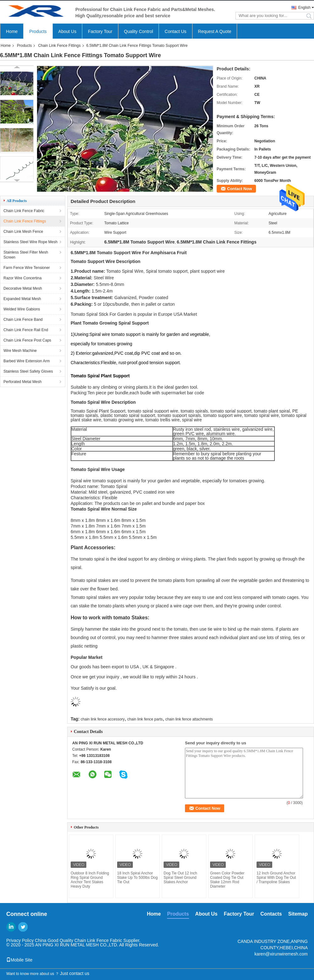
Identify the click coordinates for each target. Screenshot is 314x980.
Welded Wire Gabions (22, 309)
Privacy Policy (20, 940)
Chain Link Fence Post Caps (27, 340)
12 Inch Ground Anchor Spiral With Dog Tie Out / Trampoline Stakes (276, 878)
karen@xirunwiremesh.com (281, 954)
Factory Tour (100, 31)
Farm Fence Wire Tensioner (27, 268)
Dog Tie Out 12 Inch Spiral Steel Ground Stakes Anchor (180, 878)
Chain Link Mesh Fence (23, 232)
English (304, 8)
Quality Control (139, 31)
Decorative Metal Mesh (23, 288)
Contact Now (239, 189)
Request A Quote (215, 31)
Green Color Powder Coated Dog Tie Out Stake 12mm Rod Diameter (227, 880)
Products (38, 31)
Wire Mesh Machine (20, 351)
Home (12, 31)
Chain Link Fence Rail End (26, 330)
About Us (68, 31)
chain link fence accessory (103, 719)
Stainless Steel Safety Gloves (28, 371)
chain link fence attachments (189, 719)
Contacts (271, 914)
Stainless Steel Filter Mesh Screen (26, 255)
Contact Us (175, 31)
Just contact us (75, 973)
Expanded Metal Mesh (22, 299)
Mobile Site (19, 960)
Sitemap (298, 914)
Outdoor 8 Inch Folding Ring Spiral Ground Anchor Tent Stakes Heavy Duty (90, 880)
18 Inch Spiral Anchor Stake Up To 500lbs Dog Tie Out (137, 878)
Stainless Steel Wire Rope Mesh (30, 242)
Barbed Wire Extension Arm (27, 361)
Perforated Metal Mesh (22, 382)
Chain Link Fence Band (23, 320)
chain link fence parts (145, 719)
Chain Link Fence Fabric (24, 211)
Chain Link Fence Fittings (59, 46)
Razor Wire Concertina (22, 278)
